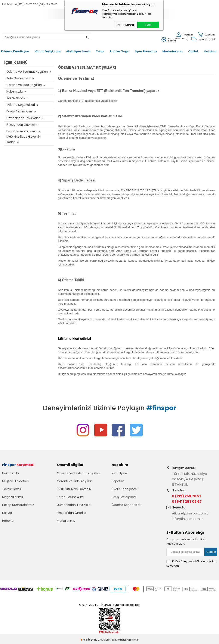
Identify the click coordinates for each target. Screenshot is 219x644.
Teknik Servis (15, 98)
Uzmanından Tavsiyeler (23, 118)
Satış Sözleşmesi (18, 78)
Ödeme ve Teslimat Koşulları (26, 72)
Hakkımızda (15, 92)
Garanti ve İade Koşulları (23, 85)
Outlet (193, 51)
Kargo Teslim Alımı (19, 111)
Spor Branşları (146, 51)
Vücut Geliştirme (48, 51)
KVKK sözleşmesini (184, 560)
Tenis (100, 51)
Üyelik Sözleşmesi (124, 494)
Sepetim (118, 486)
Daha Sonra (125, 25)
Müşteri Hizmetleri (15, 486)
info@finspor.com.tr (189, 519)
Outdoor (210, 51)
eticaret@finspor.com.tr (192, 513)
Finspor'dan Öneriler (21, 125)
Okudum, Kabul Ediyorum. (191, 562)
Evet (148, 25)
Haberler (8, 525)
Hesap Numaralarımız (22, 131)
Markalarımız (173, 51)
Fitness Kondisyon (15, 51)
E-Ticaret (97, 639)
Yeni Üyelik (119, 478)
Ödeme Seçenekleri (21, 105)
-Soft (86, 639)
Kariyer (7, 517)
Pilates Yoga (120, 51)
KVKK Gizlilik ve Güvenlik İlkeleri (23, 139)
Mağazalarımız (13, 501)
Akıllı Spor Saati (78, 51)
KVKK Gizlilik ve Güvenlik (74, 494)
